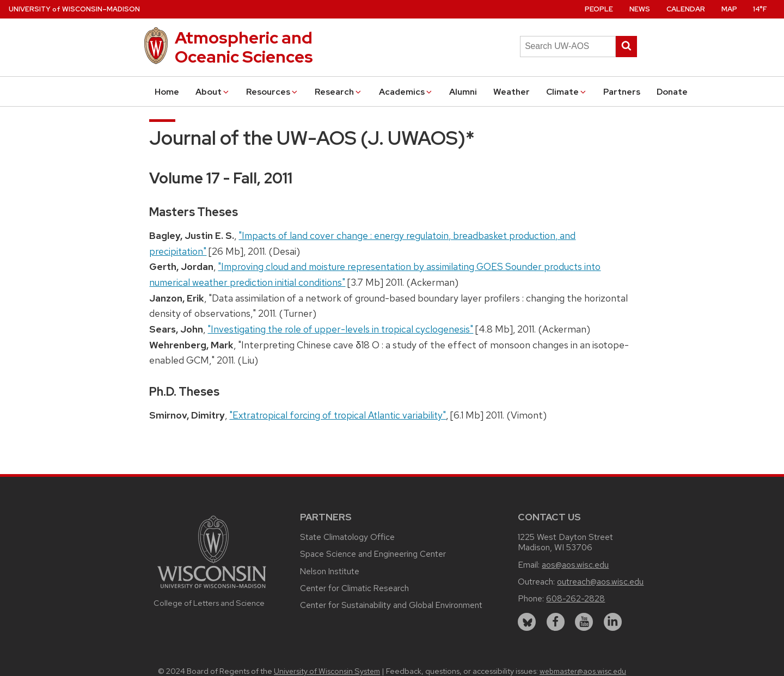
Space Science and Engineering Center (373, 554)
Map (729, 9)
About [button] (213, 92)
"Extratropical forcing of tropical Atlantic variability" (338, 415)
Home (167, 92)
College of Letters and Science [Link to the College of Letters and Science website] (209, 603)
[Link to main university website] (212, 590)
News (640, 9)
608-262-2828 (575, 598)
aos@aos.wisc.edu (575, 565)
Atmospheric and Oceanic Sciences (244, 47)
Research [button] (339, 92)
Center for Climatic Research (354, 588)
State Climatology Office (347, 537)
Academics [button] (406, 92)
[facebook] (556, 622)
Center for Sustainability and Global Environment (391, 605)
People (599, 9)
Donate (672, 92)
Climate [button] (567, 92)
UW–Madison (74, 9)
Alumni (463, 92)
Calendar (686, 9)
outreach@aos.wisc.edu (600, 582)
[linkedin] (613, 622)
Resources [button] (272, 92)
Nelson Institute (330, 571)
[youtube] (584, 622)
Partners (622, 92)
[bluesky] (527, 622)
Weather (512, 92)
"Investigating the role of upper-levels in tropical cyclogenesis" (340, 329)
